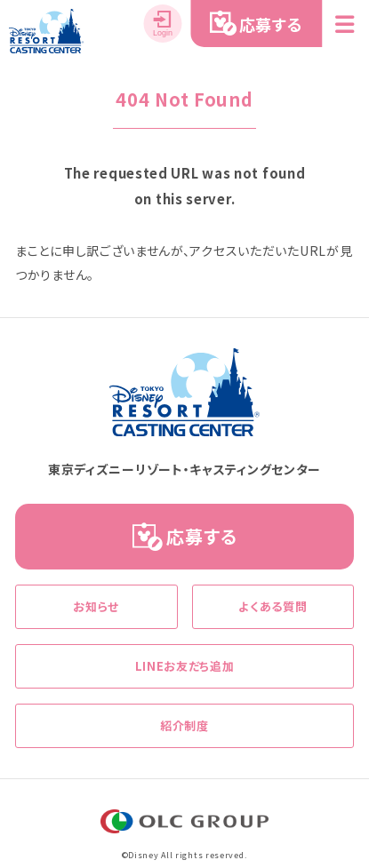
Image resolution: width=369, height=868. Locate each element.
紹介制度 (184, 725)
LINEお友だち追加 (185, 666)
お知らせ (96, 606)
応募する (201, 536)
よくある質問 (273, 606)
